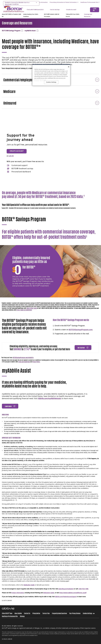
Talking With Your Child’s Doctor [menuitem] (73, 16)
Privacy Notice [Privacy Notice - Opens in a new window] (36, 613)
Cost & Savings (55, 10)
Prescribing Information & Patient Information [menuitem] (63, 2)
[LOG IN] (95, 10)
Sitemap (22, 616)
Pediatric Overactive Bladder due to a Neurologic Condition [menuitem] (17, 3)
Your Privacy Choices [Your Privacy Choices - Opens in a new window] (75, 613)
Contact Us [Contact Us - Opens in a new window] (27, 613)
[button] (50, 91)
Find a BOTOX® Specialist (35, 10)
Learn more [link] (8, 406)
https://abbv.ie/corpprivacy (24, 310)
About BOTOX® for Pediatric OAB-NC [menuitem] (12, 16)
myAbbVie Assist (30, 31)
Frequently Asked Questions (59, 613)
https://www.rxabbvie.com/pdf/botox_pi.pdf (73, 593)
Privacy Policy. (36, 362)
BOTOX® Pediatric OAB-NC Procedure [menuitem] (52, 16)
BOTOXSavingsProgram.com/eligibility (23, 358)
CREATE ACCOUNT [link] (17, 151)
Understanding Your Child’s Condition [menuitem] (31, 16)
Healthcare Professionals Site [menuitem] (89, 2)
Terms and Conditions (24, 362)
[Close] (69, 67)
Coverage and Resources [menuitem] (88, 16)
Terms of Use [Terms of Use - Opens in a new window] (46, 613)
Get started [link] (81, 348)
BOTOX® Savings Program (11, 31)
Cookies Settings (87, 613)
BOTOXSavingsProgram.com (81, 330)
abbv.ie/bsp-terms (32, 308)
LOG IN (11, 156)
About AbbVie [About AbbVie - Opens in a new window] (18, 613)
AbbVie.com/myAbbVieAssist (50, 398)
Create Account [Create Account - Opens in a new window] (71, 10)
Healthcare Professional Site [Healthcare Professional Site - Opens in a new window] (10, 616)
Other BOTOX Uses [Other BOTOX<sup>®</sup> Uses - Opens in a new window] (7, 613)
